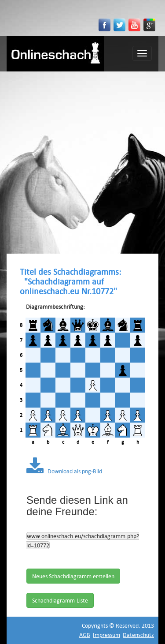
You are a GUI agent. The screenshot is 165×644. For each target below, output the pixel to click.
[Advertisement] (82, 159)
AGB (85, 635)
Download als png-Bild (64, 471)
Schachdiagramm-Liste (60, 600)
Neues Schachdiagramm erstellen (73, 576)
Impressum (106, 635)
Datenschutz (138, 635)
